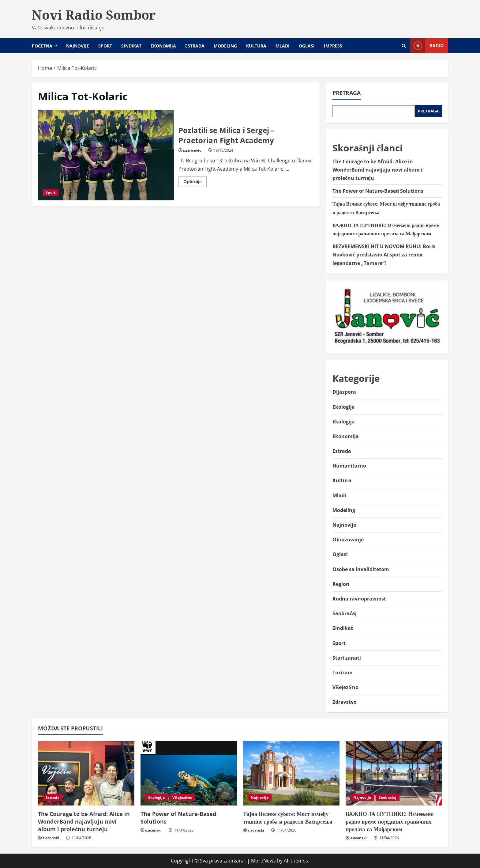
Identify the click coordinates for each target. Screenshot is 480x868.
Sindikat (131, 46)
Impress (333, 46)
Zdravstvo (345, 702)
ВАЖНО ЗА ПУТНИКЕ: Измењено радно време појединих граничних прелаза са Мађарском (390, 821)
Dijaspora (344, 392)
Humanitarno (349, 466)
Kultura (256, 46)
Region (341, 584)
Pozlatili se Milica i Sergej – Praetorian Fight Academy (106, 155)
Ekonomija (163, 46)
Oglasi (307, 46)
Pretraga (347, 93)
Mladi (283, 46)
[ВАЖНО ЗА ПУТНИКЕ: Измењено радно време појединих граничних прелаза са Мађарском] (394, 773)
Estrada (195, 46)
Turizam (343, 673)
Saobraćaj (345, 613)
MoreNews (263, 861)
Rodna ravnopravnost (359, 599)
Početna (42, 46)
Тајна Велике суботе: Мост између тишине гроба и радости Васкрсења (288, 818)
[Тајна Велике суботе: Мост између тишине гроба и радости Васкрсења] (291, 773)
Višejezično (345, 687)
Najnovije (78, 46)
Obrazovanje (348, 540)
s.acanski (51, 838)
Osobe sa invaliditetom (361, 569)
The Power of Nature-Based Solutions (378, 191)
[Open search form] (404, 46)
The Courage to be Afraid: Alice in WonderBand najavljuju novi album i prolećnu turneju (377, 170)
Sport (105, 46)
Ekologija (344, 407)
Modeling (225, 46)
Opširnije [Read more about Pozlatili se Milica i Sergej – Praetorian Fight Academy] (195, 183)
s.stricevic (192, 150)
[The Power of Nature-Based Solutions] (189, 773)
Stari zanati (347, 658)
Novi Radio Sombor (94, 15)
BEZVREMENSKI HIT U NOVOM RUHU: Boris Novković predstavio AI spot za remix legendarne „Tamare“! (384, 255)
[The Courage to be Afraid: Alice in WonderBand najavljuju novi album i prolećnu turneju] (86, 773)
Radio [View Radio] (427, 46)
